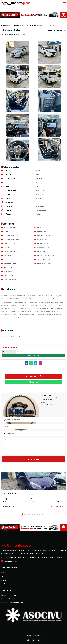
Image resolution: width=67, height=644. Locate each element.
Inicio (3, 9)
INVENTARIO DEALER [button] (34, 376)
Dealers (4, 580)
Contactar (5, 584)
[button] (22, 515)
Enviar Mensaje (34, 459)
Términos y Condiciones (9, 599)
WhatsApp (33, 382)
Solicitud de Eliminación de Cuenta (13, 603)
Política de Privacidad (8, 595)
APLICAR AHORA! (33, 356)
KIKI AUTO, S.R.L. (12, 9)
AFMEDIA (37, 635)
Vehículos (5, 576)
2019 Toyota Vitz (10, 493)
